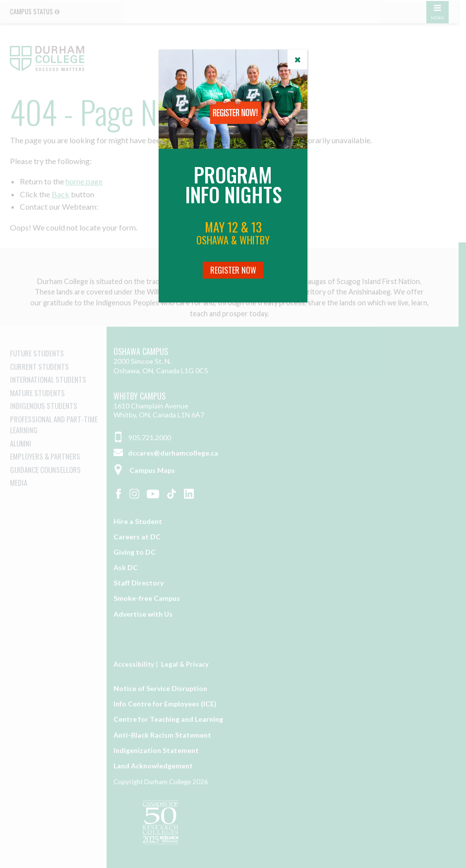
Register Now (233, 270)
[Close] (297, 59)
